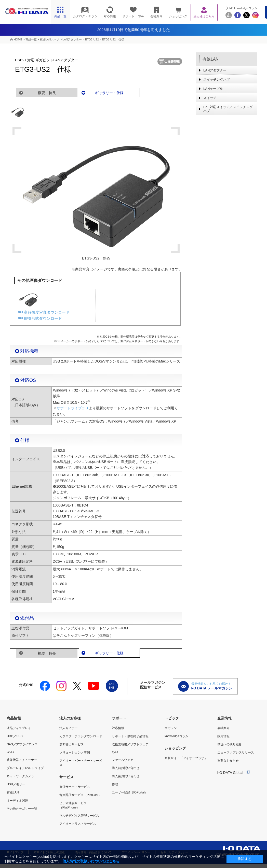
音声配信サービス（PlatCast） (80, 795)
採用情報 (223, 736)
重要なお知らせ (228, 761)
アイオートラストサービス (78, 824)
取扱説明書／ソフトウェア (130, 744)
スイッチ (210, 98)
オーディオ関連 (17, 801)
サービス (66, 777)
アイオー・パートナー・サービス (81, 763)
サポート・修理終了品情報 (130, 736)
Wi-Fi (10, 752)
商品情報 (14, 718)
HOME (18, 39)
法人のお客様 (70, 718)
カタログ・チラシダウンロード (81, 736)
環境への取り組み (230, 744)
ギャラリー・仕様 (109, 93)
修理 (115, 784)
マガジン (171, 728)
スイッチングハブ (217, 79)
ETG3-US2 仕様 (113, 39)
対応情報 (118, 728)
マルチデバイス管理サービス (79, 816)
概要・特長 (47, 93)
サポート (119, 718)
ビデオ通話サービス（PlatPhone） (73, 805)
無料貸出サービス (72, 744)
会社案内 (223, 728)
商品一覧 (31, 39)
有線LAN (211, 59)
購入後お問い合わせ (126, 776)
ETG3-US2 (92, 39)
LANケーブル (213, 89)
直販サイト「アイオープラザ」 (186, 758)
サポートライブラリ (73, 408)
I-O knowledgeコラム (243, 8)
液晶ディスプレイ (19, 728)
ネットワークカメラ (20, 776)
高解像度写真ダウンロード (47, 312)
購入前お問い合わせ (126, 768)
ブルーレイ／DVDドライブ (25, 768)
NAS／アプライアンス (22, 744)
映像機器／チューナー (22, 760)
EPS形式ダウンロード (43, 318)
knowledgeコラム (176, 736)
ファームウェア (123, 760)
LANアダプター (72, 39)
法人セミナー (69, 728)
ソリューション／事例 (75, 753)
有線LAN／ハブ (49, 39)
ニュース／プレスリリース (236, 753)
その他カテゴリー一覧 (22, 809)
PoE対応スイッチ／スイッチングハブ (228, 109)
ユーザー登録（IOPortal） (130, 792)
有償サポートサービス (75, 787)
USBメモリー (16, 784)
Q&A (115, 752)
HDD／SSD (15, 736)
